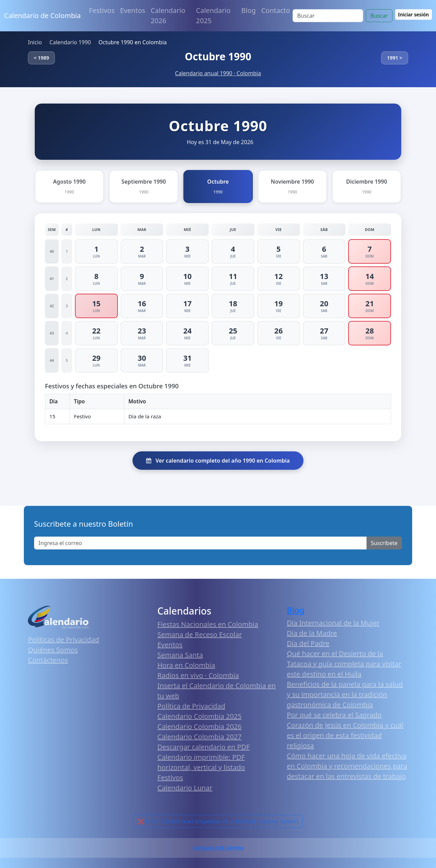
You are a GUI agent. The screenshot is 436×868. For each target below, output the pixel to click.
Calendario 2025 (213, 15)
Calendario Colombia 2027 (199, 737)
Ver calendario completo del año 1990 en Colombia (218, 461)
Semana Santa (180, 655)
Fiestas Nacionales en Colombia (208, 624)
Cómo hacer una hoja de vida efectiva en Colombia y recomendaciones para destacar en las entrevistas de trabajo (347, 766)
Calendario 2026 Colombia (218, 848)
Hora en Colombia (186, 665)
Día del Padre (308, 643)
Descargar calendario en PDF (204, 747)
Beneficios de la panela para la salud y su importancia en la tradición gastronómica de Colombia (345, 694)
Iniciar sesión (414, 14)
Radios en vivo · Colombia (198, 675)
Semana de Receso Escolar (200, 634)
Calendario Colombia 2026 (199, 726)
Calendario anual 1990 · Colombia (218, 73)
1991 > (395, 58)
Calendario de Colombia (42, 15)
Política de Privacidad (191, 706)
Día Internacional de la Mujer (333, 623)
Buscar (379, 16)
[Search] (328, 16)
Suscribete (384, 543)
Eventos (133, 10)
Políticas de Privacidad (64, 640)
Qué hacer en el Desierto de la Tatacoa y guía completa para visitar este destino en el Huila (344, 664)
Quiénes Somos (53, 650)
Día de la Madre (312, 633)
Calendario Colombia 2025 (199, 716)
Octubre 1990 (218, 56)
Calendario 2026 (168, 15)
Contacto (276, 10)
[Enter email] (200, 543)
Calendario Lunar (185, 788)
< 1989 (41, 58)
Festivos (102, 10)
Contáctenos (48, 660)
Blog (248, 10)
